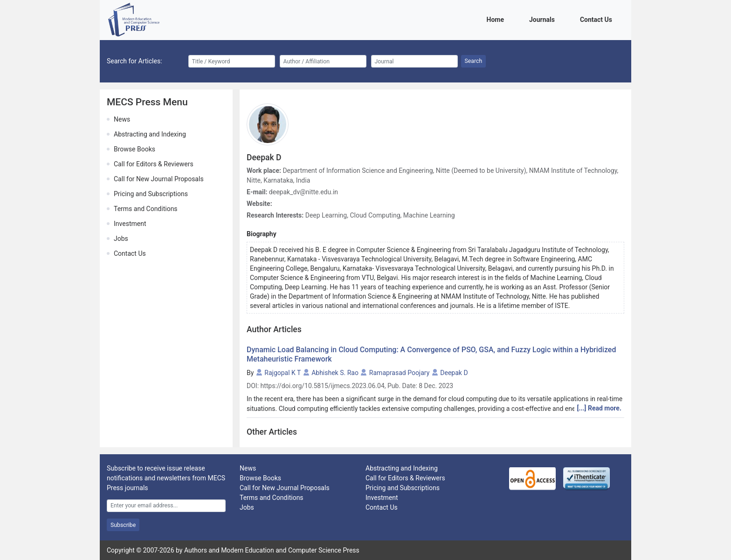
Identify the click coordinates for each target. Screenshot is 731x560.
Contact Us (598, 19)
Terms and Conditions (146, 209)
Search (474, 61)
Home (497, 19)
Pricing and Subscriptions (151, 194)
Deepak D (454, 373)
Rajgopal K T (283, 373)
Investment (130, 224)
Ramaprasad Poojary (399, 373)
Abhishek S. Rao (335, 373)
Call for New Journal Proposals (159, 179)
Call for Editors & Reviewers (154, 164)
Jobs (121, 239)
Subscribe (123, 525)
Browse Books (134, 149)
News (122, 119)
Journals (544, 19)
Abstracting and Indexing (150, 134)
